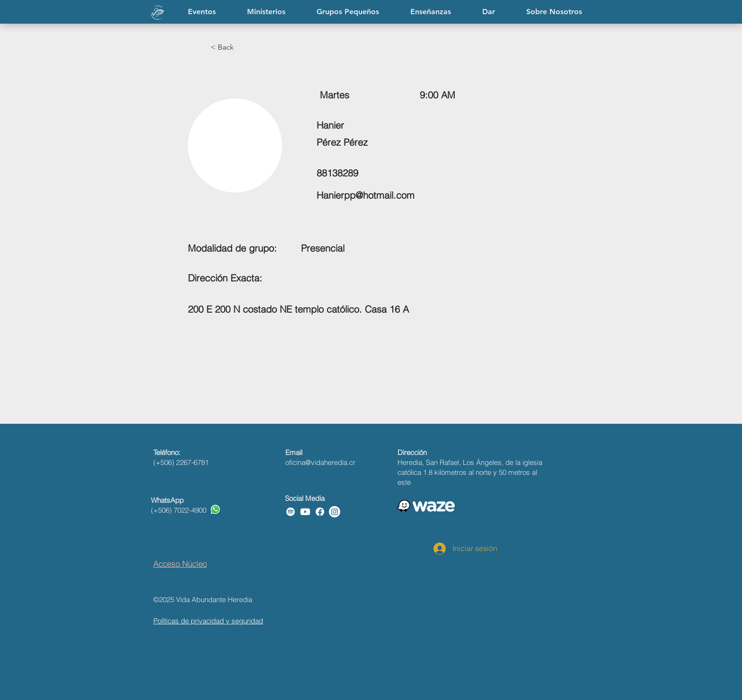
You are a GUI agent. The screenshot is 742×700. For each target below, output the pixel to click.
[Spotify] (291, 512)
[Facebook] (320, 512)
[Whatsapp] (215, 509)
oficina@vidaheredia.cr (320, 462)
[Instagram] (335, 512)
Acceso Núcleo (180, 564)
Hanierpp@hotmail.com (366, 195)
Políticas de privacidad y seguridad (208, 621)
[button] (431, 12)
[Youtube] (305, 512)
